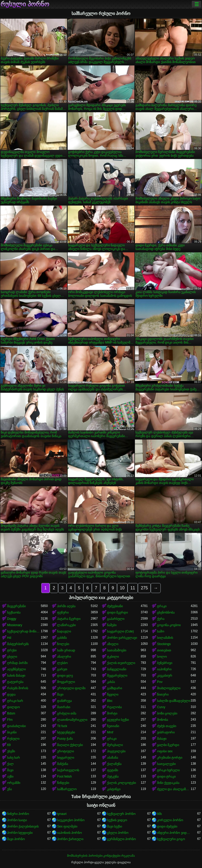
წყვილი (113, 695)
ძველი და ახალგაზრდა (174, 789)
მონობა (163, 720)
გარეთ (62, 669)
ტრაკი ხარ (15, 701)
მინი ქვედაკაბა (168, 783)
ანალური (64, 657)
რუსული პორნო (25, 4)
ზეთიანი (113, 726)
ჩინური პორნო (18, 814)
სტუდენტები (66, 732)
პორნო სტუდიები (20, 833)
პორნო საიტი (17, 820)
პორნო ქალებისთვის (23, 826)
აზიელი (113, 644)
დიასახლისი (16, 726)
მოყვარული (66, 682)
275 (144, 588)
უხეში (11, 751)
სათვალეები (166, 764)
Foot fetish (64, 777)
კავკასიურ (165, 676)
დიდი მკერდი (117, 612)
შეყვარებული (117, 676)
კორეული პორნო (170, 820)
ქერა (161, 619)
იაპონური (164, 669)
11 (133, 588)
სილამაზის (165, 638)
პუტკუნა (113, 777)
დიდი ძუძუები (167, 826)
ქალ (10, 764)
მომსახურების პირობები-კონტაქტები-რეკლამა (101, 856)
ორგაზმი (14, 783)
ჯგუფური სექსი (118, 720)
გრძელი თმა (67, 713)
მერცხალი (115, 745)
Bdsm (11, 713)
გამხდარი (115, 688)
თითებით (164, 650)
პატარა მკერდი (69, 619)
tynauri (62, 814)
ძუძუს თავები (167, 726)
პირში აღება (66, 606)
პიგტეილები (116, 751)
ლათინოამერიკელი (72, 720)
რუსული (13, 739)
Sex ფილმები (67, 826)
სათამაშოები (117, 650)
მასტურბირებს (18, 644)
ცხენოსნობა (166, 612)
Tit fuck (62, 726)
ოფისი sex (165, 751)
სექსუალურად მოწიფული (24, 631)
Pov (160, 682)
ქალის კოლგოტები (122, 783)
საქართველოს (68, 770)
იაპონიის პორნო (69, 833)
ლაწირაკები (66, 625)
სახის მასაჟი (16, 676)
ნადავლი (64, 631)
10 (122, 588)
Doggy (12, 619)
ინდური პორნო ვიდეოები (174, 833)
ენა (9, 789)
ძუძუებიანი (115, 606)
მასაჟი (162, 739)
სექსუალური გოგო (171, 839)
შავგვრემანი (16, 606)
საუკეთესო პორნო (71, 820)
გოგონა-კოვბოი (169, 625)
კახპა (111, 682)
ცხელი (12, 657)
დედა (11, 695)
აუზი (10, 777)
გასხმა (62, 638)
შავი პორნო (16, 839)
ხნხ (159, 814)
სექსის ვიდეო (117, 820)
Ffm (10, 720)
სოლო (162, 657)
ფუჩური (63, 612)
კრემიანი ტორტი (170, 758)
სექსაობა (14, 612)
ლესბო (62, 663)
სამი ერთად (66, 650)
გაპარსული (116, 619)
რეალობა (114, 707)
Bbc (110, 701)
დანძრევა (64, 701)
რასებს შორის (18, 688)
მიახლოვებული (169, 688)
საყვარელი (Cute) (120, 631)
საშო (161, 631)
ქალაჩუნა (114, 764)
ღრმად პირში (17, 663)
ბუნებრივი (165, 663)
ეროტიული (65, 751)
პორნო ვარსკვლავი (122, 638)
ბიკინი (12, 732)
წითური (163, 695)
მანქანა (63, 764)
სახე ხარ (14, 758)
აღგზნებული (16, 669)
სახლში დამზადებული (174, 701)
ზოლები (63, 644)
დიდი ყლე (65, 676)
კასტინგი (114, 789)
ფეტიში (113, 770)
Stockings (164, 644)
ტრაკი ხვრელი (168, 770)
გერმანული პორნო (121, 839)
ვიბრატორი (166, 732)
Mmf (110, 732)
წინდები (63, 783)
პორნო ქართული (70, 839)
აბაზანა (113, 758)
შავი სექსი (115, 826)
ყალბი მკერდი (168, 745)
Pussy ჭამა (65, 739)
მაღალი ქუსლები (70, 745)
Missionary (15, 625)
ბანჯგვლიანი (117, 669)
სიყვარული (66, 758)
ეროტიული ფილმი (71, 688)
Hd (9, 638)
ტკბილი (113, 657)
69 (9, 745)
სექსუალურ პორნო (121, 814)
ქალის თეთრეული (121, 663)
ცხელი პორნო (118, 833)
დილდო (13, 707)
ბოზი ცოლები (167, 713)
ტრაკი (162, 606)
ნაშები (112, 625)
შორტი (112, 713)
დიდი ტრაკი (166, 777)
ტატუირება (15, 682)
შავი (60, 695)
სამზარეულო (67, 789)
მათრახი (64, 707)
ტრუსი (12, 650)
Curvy (161, 707)
